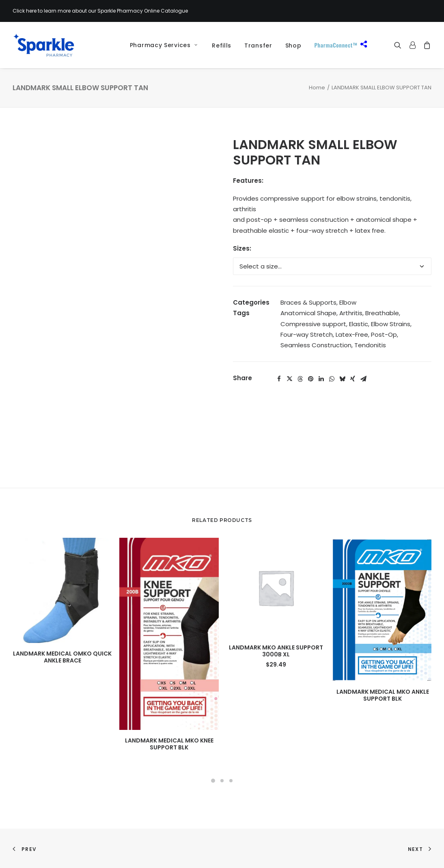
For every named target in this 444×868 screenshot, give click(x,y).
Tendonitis (370, 345)
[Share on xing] (353, 379)
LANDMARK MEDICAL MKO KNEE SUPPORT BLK (169, 744)
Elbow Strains (391, 324)
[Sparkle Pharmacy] (44, 45)
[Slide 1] (213, 781)
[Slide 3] (231, 781)
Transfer (258, 45)
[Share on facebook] (279, 379)
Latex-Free (352, 334)
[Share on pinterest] (310, 379)
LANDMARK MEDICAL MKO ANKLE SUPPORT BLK (383, 695)
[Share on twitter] (289, 379)
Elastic (359, 324)
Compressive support (313, 324)
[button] (400, 45)
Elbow (348, 302)
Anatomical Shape (308, 313)
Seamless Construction (316, 345)
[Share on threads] (300, 379)
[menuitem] (161, 45)
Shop (293, 45)
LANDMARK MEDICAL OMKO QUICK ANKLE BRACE (62, 657)
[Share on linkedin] (321, 379)
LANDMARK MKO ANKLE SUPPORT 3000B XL (276, 651)
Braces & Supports (308, 302)
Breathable (382, 313)
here (31, 11)
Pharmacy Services (164, 45)
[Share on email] (363, 379)
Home (317, 88)
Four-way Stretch (307, 334)
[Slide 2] (222, 781)
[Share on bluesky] (342, 379)
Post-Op (384, 334)
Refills (222, 45)
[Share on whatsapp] (332, 379)
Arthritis (351, 313)
